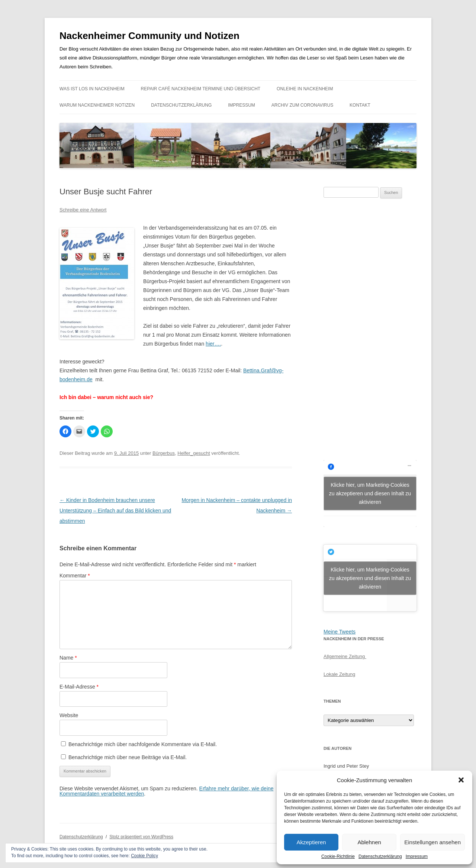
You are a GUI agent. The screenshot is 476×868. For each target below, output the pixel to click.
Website (69, 715)
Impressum (417, 856)
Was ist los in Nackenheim (92, 89)
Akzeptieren (311, 842)
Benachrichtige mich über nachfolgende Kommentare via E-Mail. (143, 744)
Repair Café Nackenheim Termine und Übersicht (201, 89)
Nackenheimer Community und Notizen (149, 36)
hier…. (213, 344)
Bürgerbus (164, 453)
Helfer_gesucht (194, 453)
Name (68, 658)
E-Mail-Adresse (79, 687)
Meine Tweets (340, 632)
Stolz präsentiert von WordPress (141, 837)
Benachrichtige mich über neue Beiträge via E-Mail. (128, 757)
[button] (461, 780)
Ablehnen (369, 842)
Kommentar (75, 576)
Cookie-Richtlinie (338, 856)
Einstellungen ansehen (432, 842)
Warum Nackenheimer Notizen (97, 105)
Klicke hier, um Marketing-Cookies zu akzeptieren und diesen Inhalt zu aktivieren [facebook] (370, 493)
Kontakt (360, 105)
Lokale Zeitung (339, 674)
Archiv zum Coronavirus (302, 105)
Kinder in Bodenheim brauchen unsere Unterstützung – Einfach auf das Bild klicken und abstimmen (115, 511)
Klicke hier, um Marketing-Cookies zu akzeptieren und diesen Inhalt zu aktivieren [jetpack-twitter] (370, 578)
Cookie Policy (144, 856)
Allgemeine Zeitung (345, 656)
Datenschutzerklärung (380, 856)
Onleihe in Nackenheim (305, 89)
